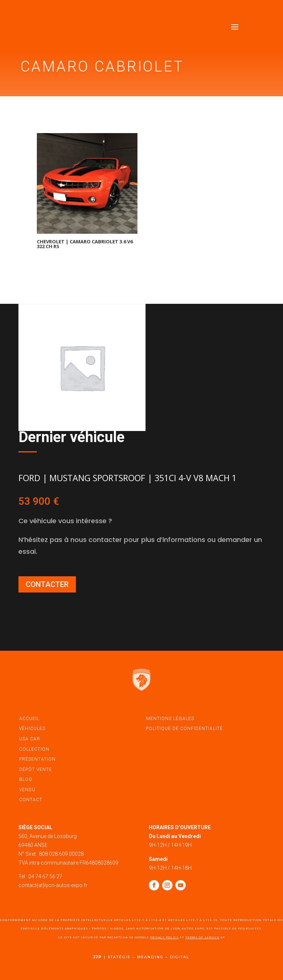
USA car (30, 739)
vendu (27, 790)
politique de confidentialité (184, 729)
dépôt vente (36, 769)
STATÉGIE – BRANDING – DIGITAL (149, 957)
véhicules (32, 729)
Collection (34, 749)
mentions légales (170, 719)
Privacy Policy (164, 937)
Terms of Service (202, 937)
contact (31, 800)
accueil (29, 719)
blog (26, 779)
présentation (37, 759)
